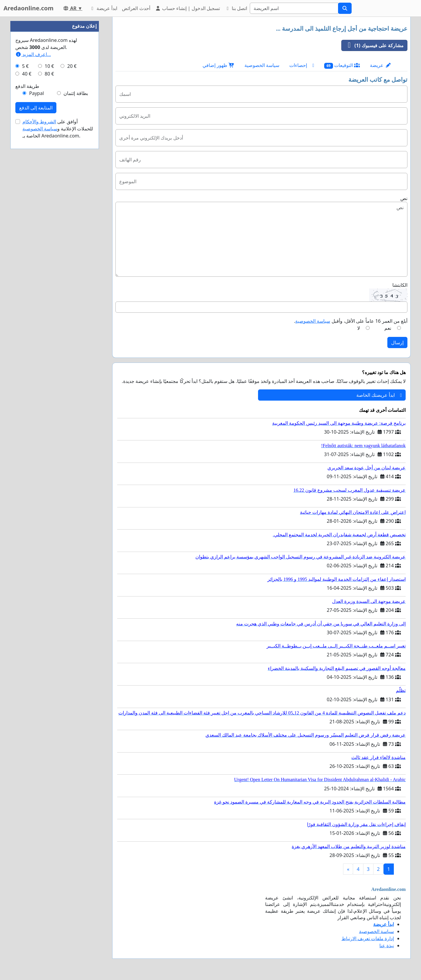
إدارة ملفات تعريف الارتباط (368, 938)
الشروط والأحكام (39, 122)
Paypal (37, 93)
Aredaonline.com (28, 8)
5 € (25, 66)
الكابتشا (400, 285)
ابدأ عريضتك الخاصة (379, 395)
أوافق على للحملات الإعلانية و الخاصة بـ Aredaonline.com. (58, 129)
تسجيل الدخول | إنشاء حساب (188, 8)
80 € (49, 74)
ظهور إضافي (218, 65)
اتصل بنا (236, 8)
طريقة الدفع (27, 86)
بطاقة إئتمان (76, 93)
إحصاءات (302, 65)
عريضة (380, 65)
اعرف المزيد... (33, 54)
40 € (27, 74)
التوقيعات (342, 65)
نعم (388, 328)
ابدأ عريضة (103, 8)
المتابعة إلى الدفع (36, 108)
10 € (49, 66)
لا (359, 328)
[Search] (294, 8)
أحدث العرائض (136, 8)
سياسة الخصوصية (262, 65)
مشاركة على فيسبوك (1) (373, 45)
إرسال (397, 342)
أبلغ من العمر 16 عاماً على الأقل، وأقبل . (351, 321)
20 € (72, 66)
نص (404, 198)
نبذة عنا (387, 945)
